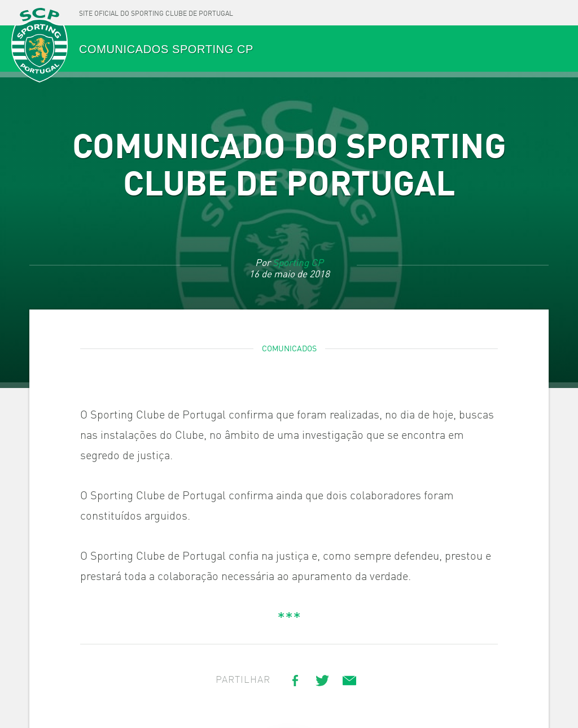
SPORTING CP (40, 46)
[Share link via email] (349, 681)
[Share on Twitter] (322, 681)
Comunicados (289, 349)
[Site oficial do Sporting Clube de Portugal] (156, 13)
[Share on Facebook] (295, 681)
